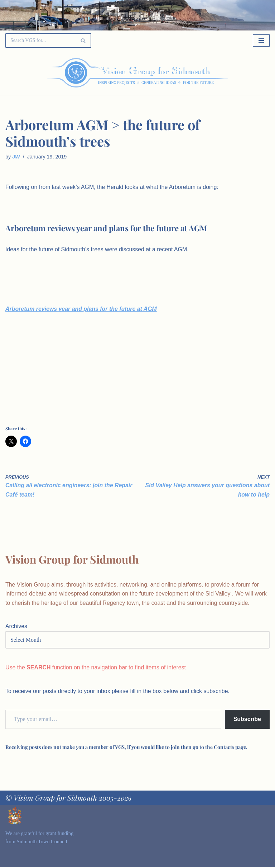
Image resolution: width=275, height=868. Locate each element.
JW (16, 157)
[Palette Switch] (232, 73)
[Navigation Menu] (261, 41)
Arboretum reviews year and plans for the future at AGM (81, 309)
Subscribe (247, 720)
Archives (16, 627)
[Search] (40, 41)
